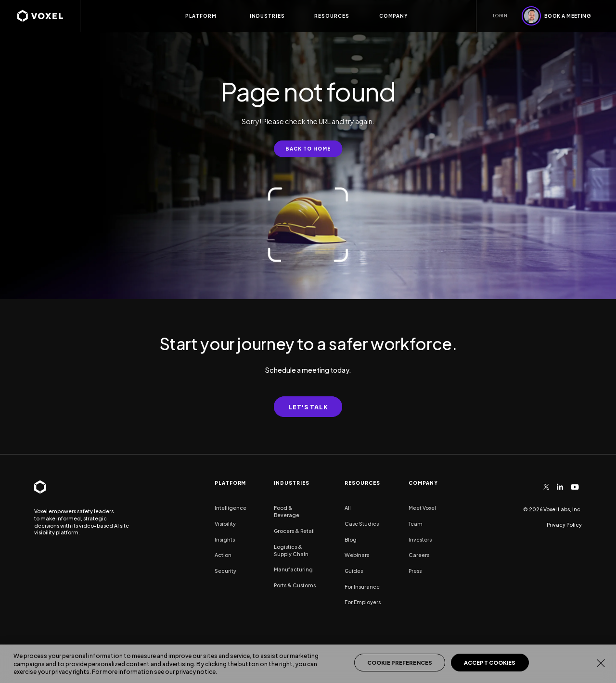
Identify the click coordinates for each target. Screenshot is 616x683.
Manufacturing (293, 569)
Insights (225, 539)
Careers (419, 555)
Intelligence (231, 508)
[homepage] (49, 16)
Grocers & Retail (294, 531)
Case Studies (362, 524)
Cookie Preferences (400, 663)
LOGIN (500, 16)
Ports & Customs (295, 585)
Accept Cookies (490, 663)
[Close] (601, 663)
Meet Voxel (422, 508)
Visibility (225, 524)
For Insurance (362, 587)
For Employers (363, 602)
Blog (351, 539)
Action (223, 555)
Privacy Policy (564, 525)
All (348, 508)
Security (225, 571)
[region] (308, 664)
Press (415, 571)
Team (416, 524)
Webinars (357, 555)
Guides (354, 571)
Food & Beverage (287, 511)
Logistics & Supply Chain (291, 550)
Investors (420, 539)
